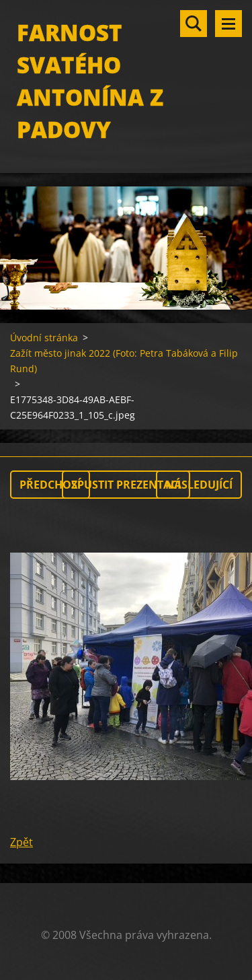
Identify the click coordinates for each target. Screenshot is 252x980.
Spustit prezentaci (126, 485)
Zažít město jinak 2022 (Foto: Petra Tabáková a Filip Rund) (124, 361)
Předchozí (50, 485)
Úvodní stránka (44, 338)
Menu (228, 24)
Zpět (22, 842)
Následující (199, 485)
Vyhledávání (194, 24)
